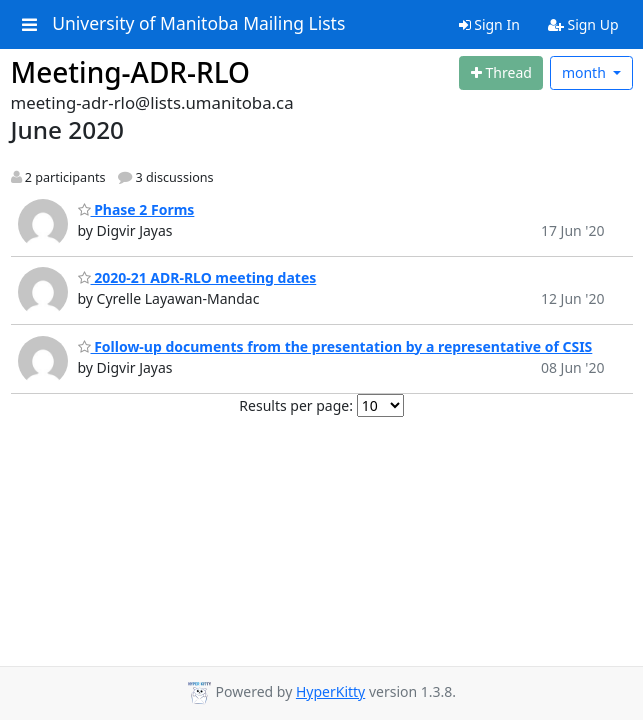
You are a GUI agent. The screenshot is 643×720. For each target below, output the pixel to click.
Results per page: (296, 405)
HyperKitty (330, 691)
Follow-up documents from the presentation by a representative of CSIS (335, 346)
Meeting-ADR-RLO (131, 72)
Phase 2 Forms (136, 209)
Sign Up (583, 24)
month (586, 72)
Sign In (489, 24)
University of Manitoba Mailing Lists (198, 24)
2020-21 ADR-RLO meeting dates (197, 277)
